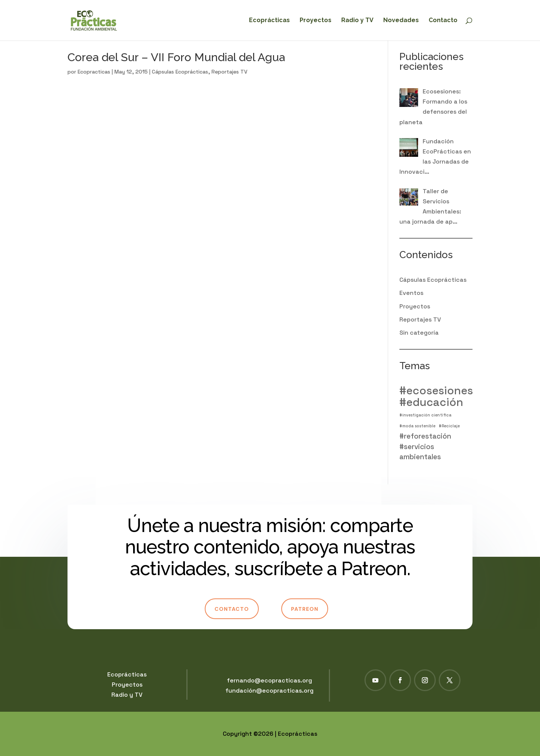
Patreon (305, 609)
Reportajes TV (229, 72)
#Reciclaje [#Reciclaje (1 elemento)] (449, 426)
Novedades (401, 21)
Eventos (411, 293)
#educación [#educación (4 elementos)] (431, 402)
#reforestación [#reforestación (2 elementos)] (425, 436)
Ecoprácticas (269, 21)
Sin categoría (419, 333)
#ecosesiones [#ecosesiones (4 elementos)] (436, 391)
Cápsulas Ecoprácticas (180, 72)
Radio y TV (357, 21)
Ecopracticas (94, 72)
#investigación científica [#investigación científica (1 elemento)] (425, 415)
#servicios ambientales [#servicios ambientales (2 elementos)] (420, 452)
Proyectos (316, 21)
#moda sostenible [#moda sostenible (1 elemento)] (417, 426)
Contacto (443, 21)
